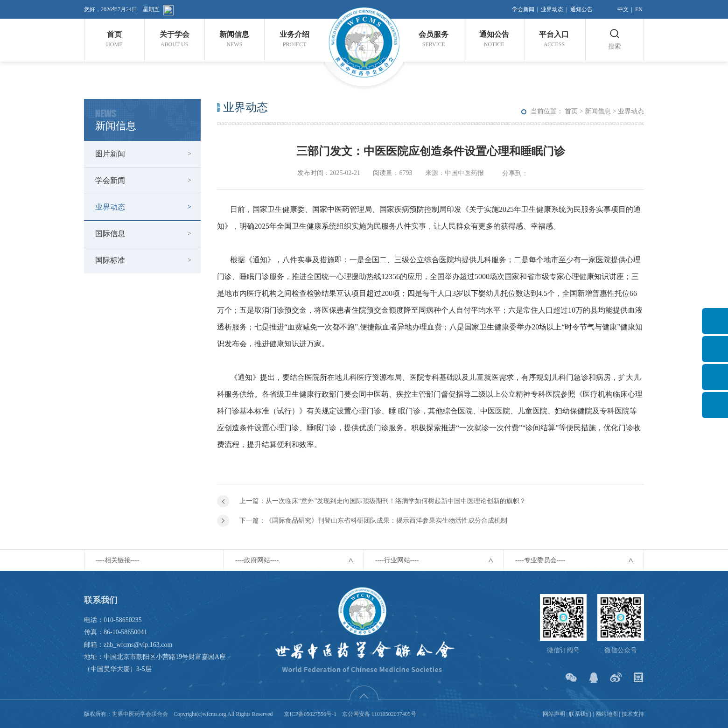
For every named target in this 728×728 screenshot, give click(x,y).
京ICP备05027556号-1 (310, 714)
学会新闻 (523, 9)
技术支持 (633, 714)
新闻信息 (598, 111)
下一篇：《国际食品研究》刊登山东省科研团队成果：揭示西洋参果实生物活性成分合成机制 (373, 521)
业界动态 (552, 9)
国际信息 (110, 234)
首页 (571, 111)
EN (639, 9)
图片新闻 (110, 154)
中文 (623, 9)
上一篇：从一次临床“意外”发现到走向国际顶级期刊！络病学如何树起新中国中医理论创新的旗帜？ (383, 501)
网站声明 (554, 714)
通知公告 (581, 9)
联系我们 (580, 714)
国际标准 (110, 260)
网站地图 (607, 714)
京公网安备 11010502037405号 (379, 714)
